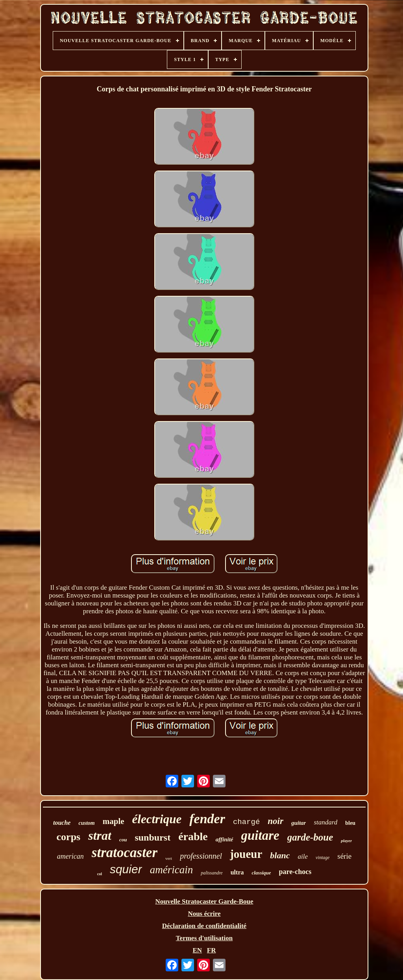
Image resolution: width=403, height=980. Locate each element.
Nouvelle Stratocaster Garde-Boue (204, 901)
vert (169, 858)
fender (207, 819)
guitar (299, 823)
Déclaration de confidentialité (204, 926)
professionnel (201, 856)
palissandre (212, 873)
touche (62, 823)
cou (123, 840)
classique (261, 873)
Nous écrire (204, 914)
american (70, 856)
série (344, 856)
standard (325, 822)
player (346, 841)
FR (212, 950)
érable (193, 836)
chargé (246, 822)
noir (275, 821)
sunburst (153, 837)
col (100, 874)
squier (126, 869)
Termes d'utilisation (204, 938)
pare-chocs (295, 872)
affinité (225, 839)
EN (197, 950)
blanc (280, 855)
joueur (246, 854)
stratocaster (125, 853)
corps (69, 837)
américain (171, 870)
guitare (260, 835)
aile (303, 857)
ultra (237, 872)
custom (86, 823)
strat (100, 835)
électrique (157, 819)
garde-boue (310, 837)
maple (114, 821)
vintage (323, 857)
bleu (350, 823)
